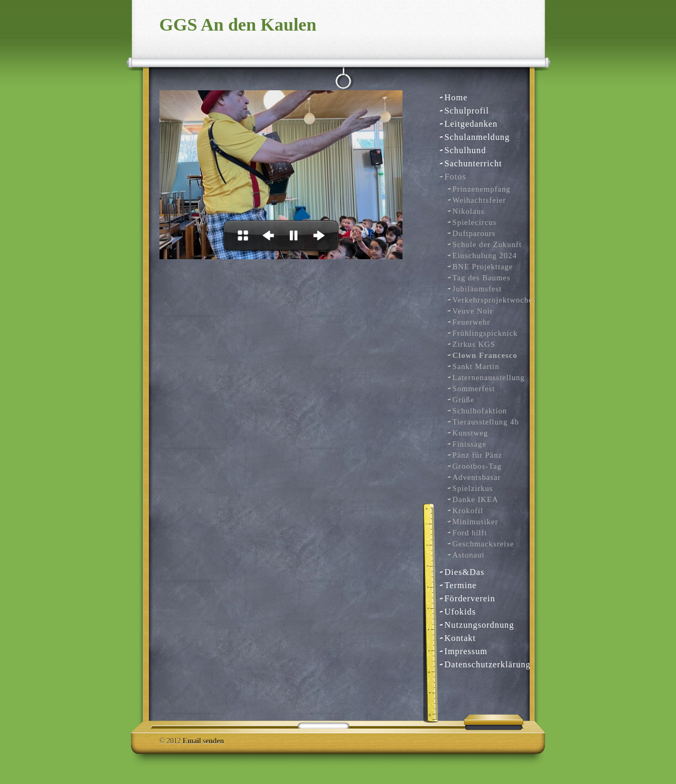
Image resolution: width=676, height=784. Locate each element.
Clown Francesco (485, 355)
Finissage (470, 444)
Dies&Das (465, 572)
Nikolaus (469, 211)
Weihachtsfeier (480, 200)
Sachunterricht (473, 163)
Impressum (466, 651)
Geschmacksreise (483, 544)
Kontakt (461, 638)
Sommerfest (474, 389)
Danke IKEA (476, 499)
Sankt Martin (476, 366)
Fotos (456, 177)
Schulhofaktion (480, 411)
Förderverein (470, 598)
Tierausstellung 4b (486, 422)
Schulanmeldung (477, 137)
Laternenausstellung (487, 377)
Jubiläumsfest (477, 289)
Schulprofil (467, 111)
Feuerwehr (472, 322)
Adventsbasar (477, 477)
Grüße (464, 400)
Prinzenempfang (482, 189)
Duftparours (474, 233)
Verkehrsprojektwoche (487, 300)
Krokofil (468, 511)
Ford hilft (470, 533)
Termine (461, 585)
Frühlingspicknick (485, 333)
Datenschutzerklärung (483, 664)
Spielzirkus (473, 488)
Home (456, 97)
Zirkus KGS (474, 344)
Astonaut (469, 555)
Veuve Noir (473, 311)
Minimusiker (476, 522)
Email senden (203, 741)
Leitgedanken (471, 124)
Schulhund (466, 150)
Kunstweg (471, 433)
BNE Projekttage (483, 267)
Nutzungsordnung (480, 625)
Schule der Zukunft (487, 244)
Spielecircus (475, 222)
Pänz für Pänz (477, 455)
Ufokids (461, 612)
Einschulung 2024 (485, 256)
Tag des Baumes (482, 278)
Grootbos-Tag (477, 466)
